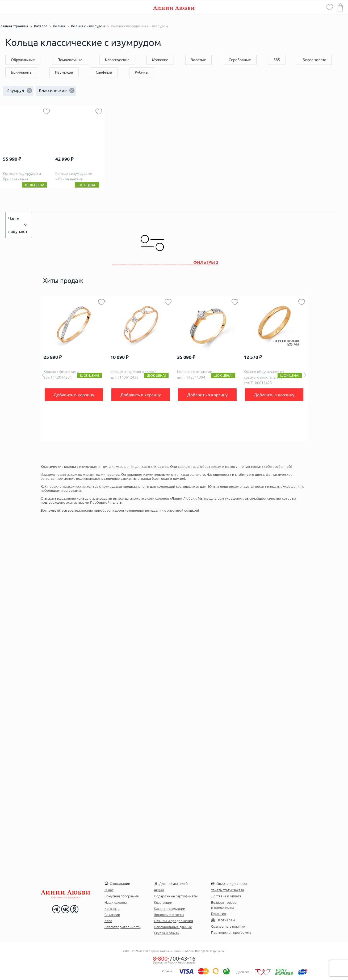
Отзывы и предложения (173, 921)
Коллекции (163, 902)
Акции (159, 890)
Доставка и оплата (226, 896)
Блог (108, 921)
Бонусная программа (122, 896)
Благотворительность (123, 927)
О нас (109, 890)
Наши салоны (116, 902)
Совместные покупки (228, 926)
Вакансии (112, 915)
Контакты (112, 909)
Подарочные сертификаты (176, 896)
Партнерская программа (231, 932)
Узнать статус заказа (228, 890)
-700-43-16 (174, 958)
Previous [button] (43, 375)
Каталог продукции (170, 909)
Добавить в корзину (74, 395)
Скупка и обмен (167, 933)
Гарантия (219, 914)
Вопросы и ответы (169, 915)
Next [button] (305, 375)
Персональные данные (173, 927)
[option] (74, 368)
